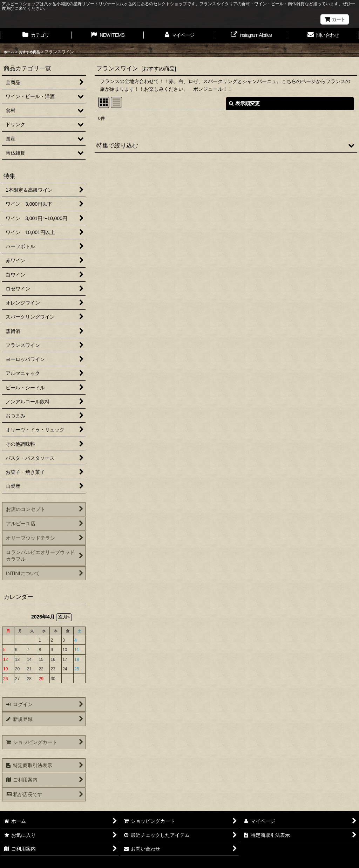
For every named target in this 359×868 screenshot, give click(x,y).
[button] (226, 145)
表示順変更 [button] (244, 103)
